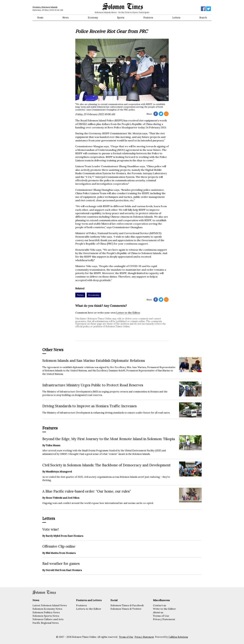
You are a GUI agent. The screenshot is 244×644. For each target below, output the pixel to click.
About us (158, 612)
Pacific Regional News (46, 623)
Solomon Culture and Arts (48, 619)
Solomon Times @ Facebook (127, 605)
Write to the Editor (164, 609)
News (66, 18)
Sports (121, 18)
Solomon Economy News (47, 609)
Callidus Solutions (178, 637)
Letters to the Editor (89, 609)
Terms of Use (161, 616)
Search (203, 18)
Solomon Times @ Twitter (126, 609)
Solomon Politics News (46, 612)
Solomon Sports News (46, 616)
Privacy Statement (164, 619)
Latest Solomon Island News (50, 605)
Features (148, 18)
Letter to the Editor (128, 313)
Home (40, 18)
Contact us (160, 605)
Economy (93, 18)
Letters (176, 18)
